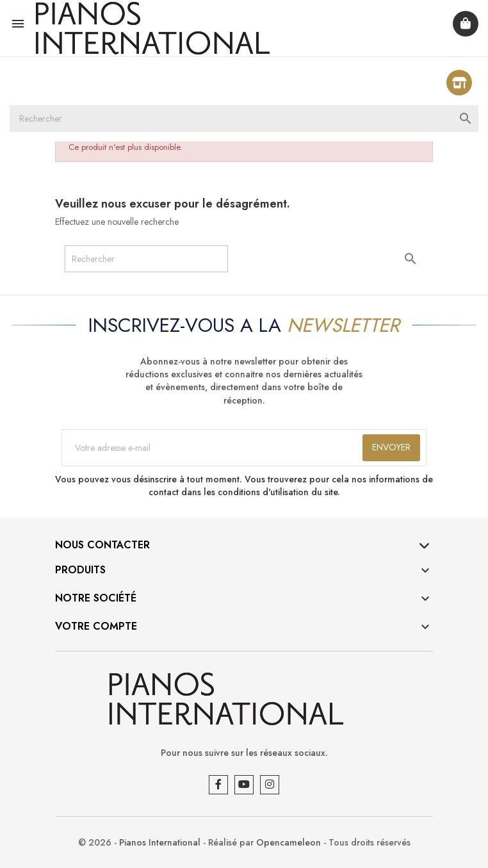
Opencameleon (289, 842)
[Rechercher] (244, 119)
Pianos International (160, 842)
